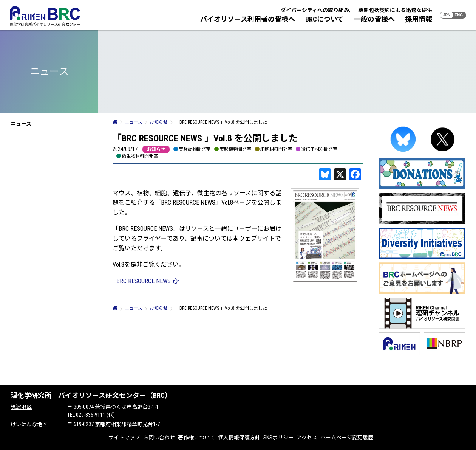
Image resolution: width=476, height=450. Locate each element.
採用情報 (419, 19)
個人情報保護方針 (239, 438)
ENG (459, 15)
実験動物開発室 (195, 149)
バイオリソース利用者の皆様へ (248, 19)
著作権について (196, 438)
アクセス (307, 438)
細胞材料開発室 (276, 149)
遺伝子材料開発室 (319, 149)
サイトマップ (124, 438)
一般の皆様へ (374, 19)
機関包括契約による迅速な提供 (395, 10)
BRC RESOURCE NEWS (144, 281)
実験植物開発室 (235, 149)
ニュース (21, 124)
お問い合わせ (159, 438)
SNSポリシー (278, 438)
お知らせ (156, 149)
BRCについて (325, 19)
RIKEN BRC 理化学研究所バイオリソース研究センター (45, 16)
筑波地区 (21, 407)
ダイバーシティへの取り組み (315, 10)
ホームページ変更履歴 (347, 438)
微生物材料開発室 (140, 156)
